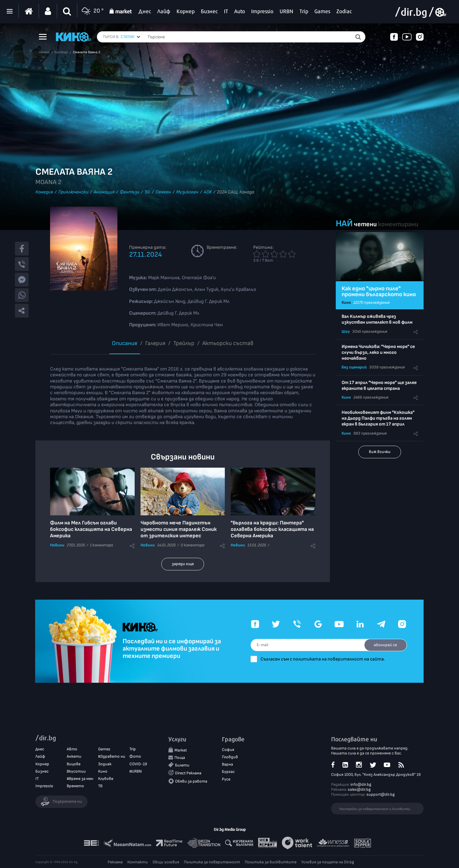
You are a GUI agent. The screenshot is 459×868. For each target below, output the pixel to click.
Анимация (104, 192)
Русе (226, 779)
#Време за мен (80, 779)
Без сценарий (354, 367)
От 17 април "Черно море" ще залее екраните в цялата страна (379, 386)
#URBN (136, 771)
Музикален (187, 192)
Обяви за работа (191, 781)
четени (365, 224)
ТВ (100, 786)
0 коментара (192, 545)
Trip (133, 749)
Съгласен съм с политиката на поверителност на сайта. (326, 659)
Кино (346, 302)
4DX (208, 192)
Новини (57, 545)
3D (147, 192)
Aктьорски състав (228, 343)
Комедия (44, 192)
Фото (135, 757)
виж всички (380, 452)
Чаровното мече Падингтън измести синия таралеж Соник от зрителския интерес (179, 529)
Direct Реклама (188, 773)
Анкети (74, 757)
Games (104, 749)
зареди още (183, 564)
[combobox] (130, 37)
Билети (182, 765)
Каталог (61, 52)
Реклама (115, 862)
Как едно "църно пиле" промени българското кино (379, 291)
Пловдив (230, 757)
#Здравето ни (112, 757)
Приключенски (73, 192)
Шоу (346, 331)
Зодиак (105, 764)
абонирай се (385, 645)
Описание (125, 343)
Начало (44, 52)
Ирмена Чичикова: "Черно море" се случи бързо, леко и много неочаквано (378, 352)
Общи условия (166, 862)
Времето (75, 786)
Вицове (74, 764)
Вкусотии (76, 771)
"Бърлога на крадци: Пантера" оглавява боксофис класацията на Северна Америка (272, 529)
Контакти (138, 862)
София (228, 750)
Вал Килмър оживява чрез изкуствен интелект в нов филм (377, 319)
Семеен (163, 192)
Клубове (106, 779)
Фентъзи (130, 192)
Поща (180, 758)
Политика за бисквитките (271, 862)
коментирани (398, 224)
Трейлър (184, 343)
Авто (72, 749)
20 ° (92, 11)
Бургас (228, 772)
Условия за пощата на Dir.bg (328, 862)
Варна (227, 765)
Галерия (155, 343)
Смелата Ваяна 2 (87, 52)
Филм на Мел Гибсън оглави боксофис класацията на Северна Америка (91, 529)
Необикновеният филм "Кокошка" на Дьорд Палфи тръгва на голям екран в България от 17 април (378, 418)
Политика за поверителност (212, 862)
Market (181, 751)
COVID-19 (138, 764)
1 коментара (101, 545)
